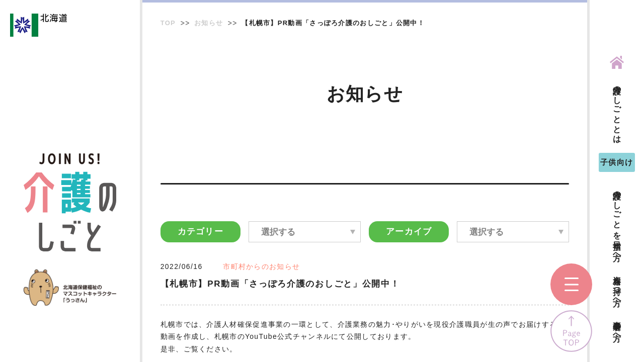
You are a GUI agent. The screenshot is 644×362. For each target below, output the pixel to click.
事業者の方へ (617, 327)
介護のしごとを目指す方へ (617, 221)
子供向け (617, 162)
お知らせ (209, 23)
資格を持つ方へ (617, 286)
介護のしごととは (617, 110)
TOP (168, 23)
